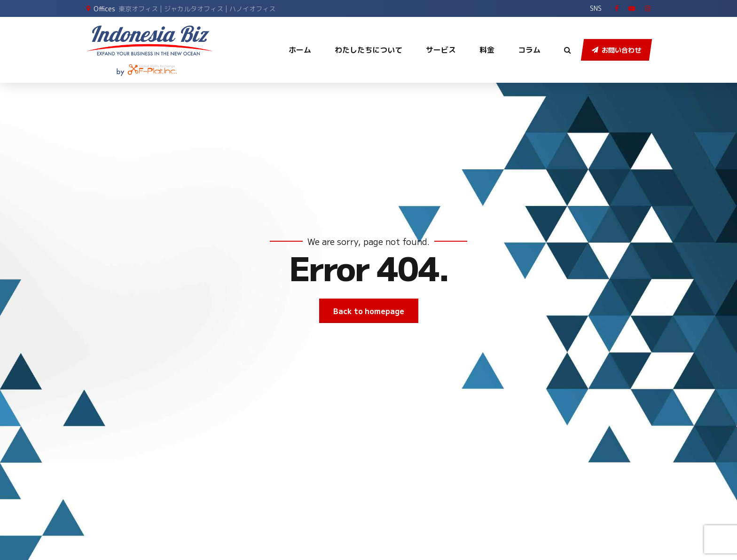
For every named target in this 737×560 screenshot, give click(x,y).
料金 (487, 50)
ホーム (300, 50)
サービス (441, 50)
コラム (529, 50)
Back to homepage (369, 311)
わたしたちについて (368, 50)
